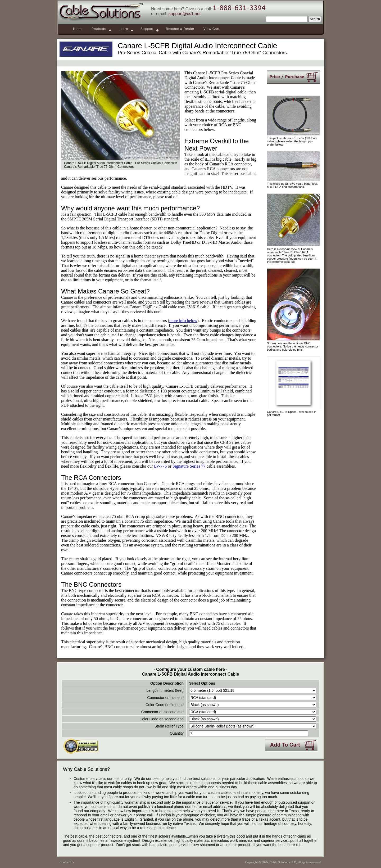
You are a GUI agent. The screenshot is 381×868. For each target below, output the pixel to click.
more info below (183, 321)
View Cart (212, 29)
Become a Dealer (180, 29)
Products (99, 29)
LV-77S (160, 466)
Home (78, 29)
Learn (123, 29)
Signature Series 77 (189, 466)
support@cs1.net (185, 14)
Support (147, 29)
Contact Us (67, 862)
